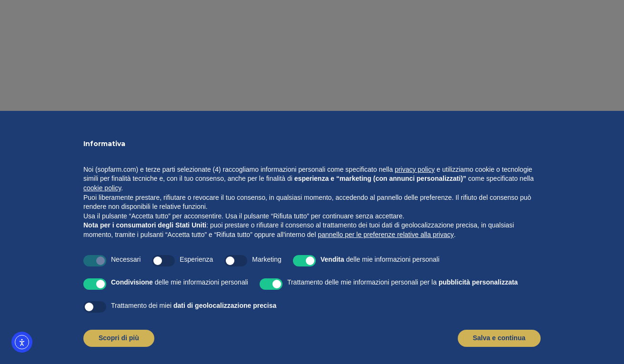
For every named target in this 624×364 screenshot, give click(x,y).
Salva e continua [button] (499, 338)
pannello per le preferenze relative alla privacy (386, 235)
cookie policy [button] (102, 188)
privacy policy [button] (415, 169)
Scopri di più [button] (119, 338)
